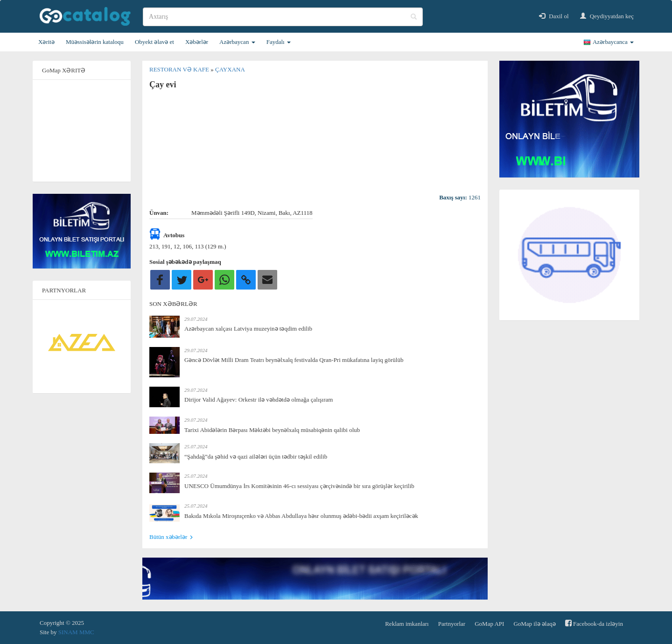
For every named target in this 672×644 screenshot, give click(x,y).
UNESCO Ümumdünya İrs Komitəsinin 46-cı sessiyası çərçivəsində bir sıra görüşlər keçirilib (299, 486)
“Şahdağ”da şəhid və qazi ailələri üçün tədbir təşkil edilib (256, 456)
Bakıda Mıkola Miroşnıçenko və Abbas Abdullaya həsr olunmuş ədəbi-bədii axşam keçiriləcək (301, 516)
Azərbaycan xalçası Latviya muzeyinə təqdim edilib (248, 329)
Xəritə (46, 42)
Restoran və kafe (180, 69)
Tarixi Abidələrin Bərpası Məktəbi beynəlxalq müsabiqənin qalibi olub (272, 430)
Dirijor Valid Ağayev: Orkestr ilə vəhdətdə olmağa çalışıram (259, 400)
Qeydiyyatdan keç (607, 16)
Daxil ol (554, 16)
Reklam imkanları (407, 624)
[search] (283, 17)
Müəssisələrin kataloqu (95, 42)
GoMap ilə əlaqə (534, 624)
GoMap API (489, 624)
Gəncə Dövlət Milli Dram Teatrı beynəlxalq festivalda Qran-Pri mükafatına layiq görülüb (294, 360)
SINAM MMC (76, 632)
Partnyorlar (452, 624)
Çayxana (230, 69)
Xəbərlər (197, 42)
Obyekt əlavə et (154, 42)
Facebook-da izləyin (594, 623)
